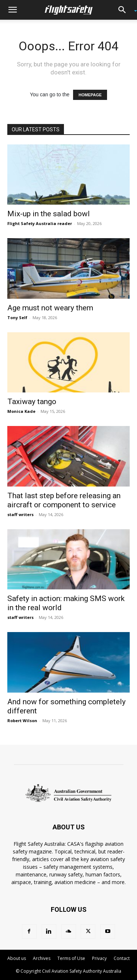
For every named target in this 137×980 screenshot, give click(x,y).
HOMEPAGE (90, 95)
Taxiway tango (32, 402)
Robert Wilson (22, 721)
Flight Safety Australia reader (40, 223)
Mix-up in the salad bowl (49, 214)
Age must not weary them (50, 308)
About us (17, 958)
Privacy (99, 958)
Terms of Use (71, 958)
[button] (12, 10)
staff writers (20, 514)
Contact (122, 958)
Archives (42, 958)
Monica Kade (21, 411)
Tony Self (17, 317)
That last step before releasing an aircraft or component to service (64, 500)
